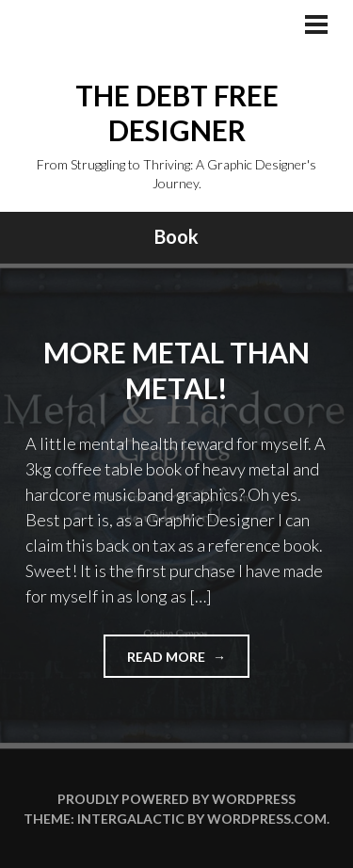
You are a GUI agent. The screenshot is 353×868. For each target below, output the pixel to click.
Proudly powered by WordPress (176, 799)
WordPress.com (267, 819)
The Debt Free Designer (177, 113)
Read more (188, 662)
